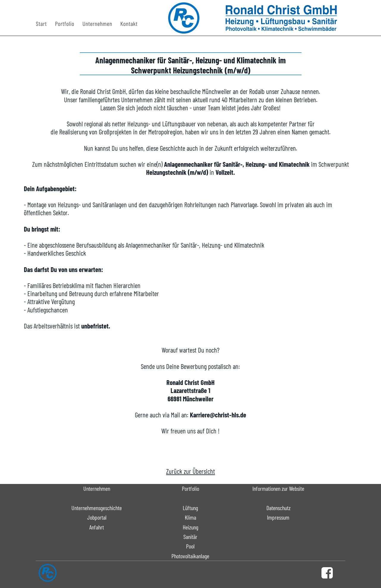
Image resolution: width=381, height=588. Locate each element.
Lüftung (190, 508)
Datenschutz (278, 508)
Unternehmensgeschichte (97, 508)
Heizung (190, 527)
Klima (190, 517)
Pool (190, 546)
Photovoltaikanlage (190, 556)
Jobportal (97, 517)
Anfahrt (97, 527)
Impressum (278, 517)
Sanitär (190, 537)
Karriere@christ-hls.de (218, 415)
